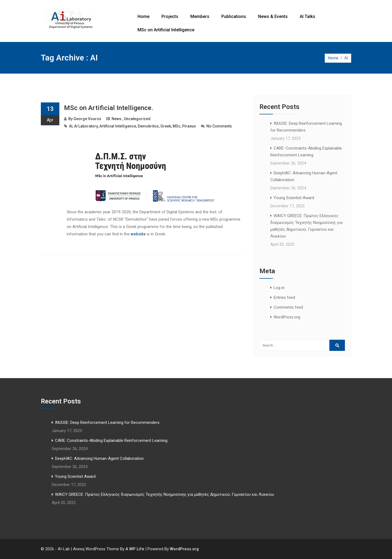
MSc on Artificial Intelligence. (109, 108)
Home (143, 16)
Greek (166, 126)
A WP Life (135, 549)
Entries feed (284, 297)
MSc (177, 126)
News (117, 119)
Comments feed (288, 307)
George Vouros (87, 119)
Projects (170, 16)
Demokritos (148, 126)
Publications (234, 16)
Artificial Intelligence (118, 126)
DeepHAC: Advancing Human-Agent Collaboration (99, 458)
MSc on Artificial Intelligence (166, 30)
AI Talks (307, 16)
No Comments (219, 126)
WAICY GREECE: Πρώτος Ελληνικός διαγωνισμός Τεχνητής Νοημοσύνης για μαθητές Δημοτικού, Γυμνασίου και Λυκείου (165, 494)
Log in (279, 288)
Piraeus (189, 126)
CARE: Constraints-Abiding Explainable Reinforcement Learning (111, 440)
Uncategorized (137, 119)
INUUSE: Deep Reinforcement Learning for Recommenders (107, 423)
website (138, 234)
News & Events (273, 16)
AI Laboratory (86, 126)
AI (71, 126)
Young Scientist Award (294, 198)
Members (200, 16)
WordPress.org (287, 317)
